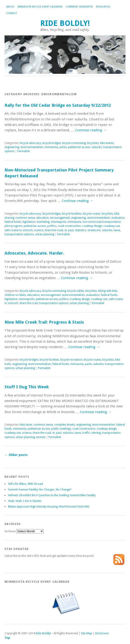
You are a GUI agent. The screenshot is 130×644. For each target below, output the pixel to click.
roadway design (92, 226)
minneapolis (59, 222)
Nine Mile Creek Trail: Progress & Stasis (44, 322)
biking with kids (108, 291)
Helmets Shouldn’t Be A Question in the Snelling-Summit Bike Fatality (52, 495)
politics (52, 226)
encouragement (60, 218)
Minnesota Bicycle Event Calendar (40, 7)
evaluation (118, 218)
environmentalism (32, 147)
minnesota (51, 147)
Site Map (87, 633)
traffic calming (92, 433)
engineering (12, 147)
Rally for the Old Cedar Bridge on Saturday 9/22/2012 (58, 105)
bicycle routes (92, 214)
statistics (80, 230)
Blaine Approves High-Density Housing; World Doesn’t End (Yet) (49, 507)
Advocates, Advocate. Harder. (34, 253)
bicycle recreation (71, 360)
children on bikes (15, 295)
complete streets (65, 425)
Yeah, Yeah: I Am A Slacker (25, 501)
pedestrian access (79, 147)
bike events (107, 143)
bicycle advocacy (30, 143)
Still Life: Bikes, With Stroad (25, 484)
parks (63, 147)
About (10, 7)
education (42, 218)
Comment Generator (79, 7)
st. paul (69, 230)
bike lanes (26, 425)
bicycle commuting (74, 143)
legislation (29, 222)
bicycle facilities (72, 214)
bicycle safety (76, 291)
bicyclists (93, 143)
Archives (10, 531)
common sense (25, 218)
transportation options (19, 234)
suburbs (97, 147)
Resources (103, 7)
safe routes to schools (19, 230)
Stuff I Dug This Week (27, 387)
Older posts (16, 455)
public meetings (61, 429)
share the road (54, 230)
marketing (43, 222)
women (41, 437)
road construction (69, 226)
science (39, 230)
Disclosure (102, 633)
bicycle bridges (52, 143)
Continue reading (91, 130)
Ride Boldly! (65, 23)
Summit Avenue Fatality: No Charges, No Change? (40, 489)
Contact (11, 13)
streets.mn (94, 230)
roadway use (112, 226)
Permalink (24, 151)
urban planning (45, 234)
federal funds (13, 222)
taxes (117, 230)
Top (7, 638)
